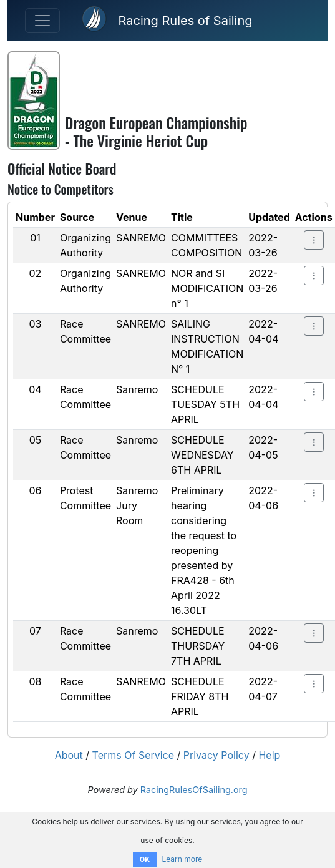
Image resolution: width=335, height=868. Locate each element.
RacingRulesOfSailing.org (194, 790)
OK (145, 859)
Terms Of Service (134, 755)
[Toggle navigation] (42, 21)
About (69, 755)
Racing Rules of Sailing (185, 21)
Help (269, 755)
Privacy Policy (216, 755)
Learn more (182, 859)
